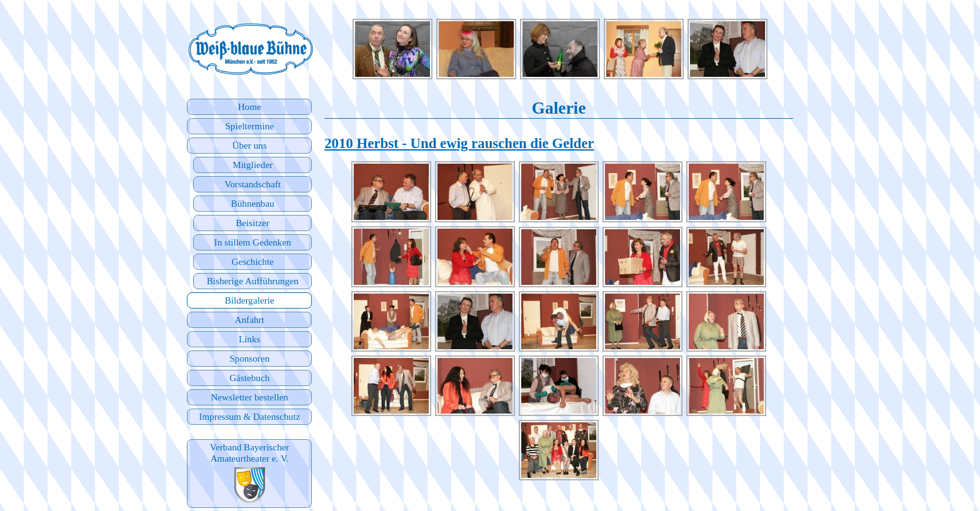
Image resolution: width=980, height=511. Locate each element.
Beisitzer (252, 223)
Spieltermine (249, 126)
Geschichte (252, 261)
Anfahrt (250, 320)
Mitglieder (252, 165)
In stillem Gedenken (253, 242)
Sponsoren (249, 358)
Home (250, 107)
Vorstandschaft (252, 184)
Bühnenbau (253, 203)
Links (250, 339)
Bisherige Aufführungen (253, 281)
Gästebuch (249, 378)
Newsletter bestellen (249, 397)
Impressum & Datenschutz (249, 416)
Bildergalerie (250, 300)
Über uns (250, 145)
